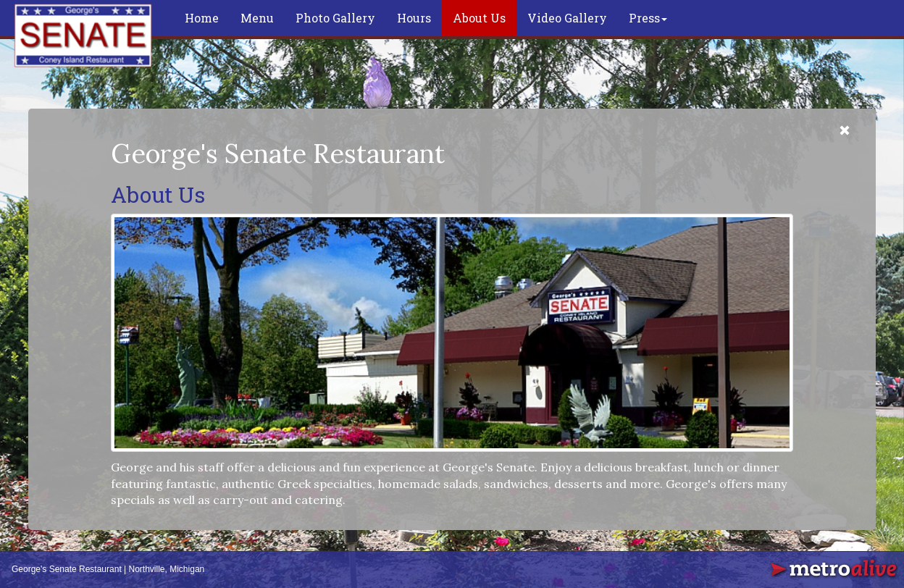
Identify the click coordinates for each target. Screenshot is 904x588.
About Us (479, 18)
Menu (257, 18)
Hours (414, 18)
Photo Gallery (335, 18)
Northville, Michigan (167, 569)
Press (648, 18)
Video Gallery (567, 18)
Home (202, 18)
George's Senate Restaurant (67, 569)
